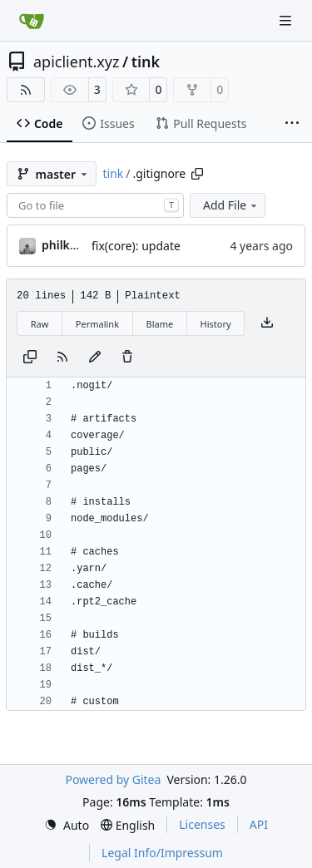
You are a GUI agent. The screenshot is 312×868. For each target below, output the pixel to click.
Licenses (202, 824)
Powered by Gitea (113, 779)
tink (146, 62)
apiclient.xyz (77, 62)
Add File (231, 205)
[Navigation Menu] (287, 20)
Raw (40, 324)
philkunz (66, 245)
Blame (159, 324)
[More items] (292, 124)
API (259, 824)
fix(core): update (136, 246)
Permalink (97, 324)
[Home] (32, 21)
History (216, 324)
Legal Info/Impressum (162, 853)
